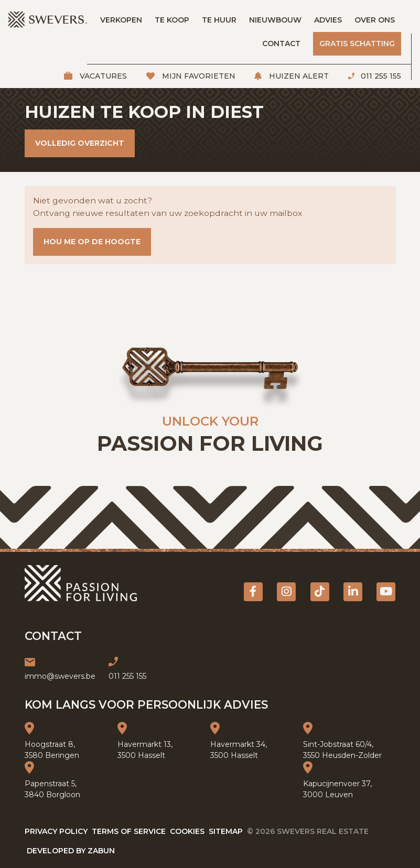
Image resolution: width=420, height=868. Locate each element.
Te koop (172, 20)
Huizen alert (298, 76)
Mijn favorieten (198, 76)
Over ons (375, 20)
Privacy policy (56, 831)
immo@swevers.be (60, 676)
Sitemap (226, 831)
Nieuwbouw (275, 20)
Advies (328, 20)
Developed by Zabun (71, 851)
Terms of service (129, 831)
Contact (281, 44)
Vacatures (102, 76)
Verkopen (121, 20)
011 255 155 (380, 76)
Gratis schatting (357, 44)
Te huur (219, 20)
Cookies (187, 831)
